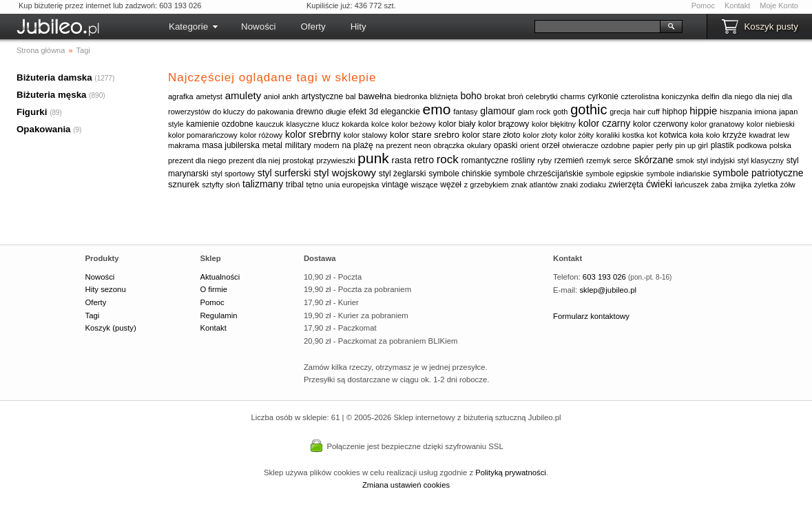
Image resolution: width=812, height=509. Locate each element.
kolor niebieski (771, 124)
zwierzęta (626, 185)
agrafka (181, 96)
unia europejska (353, 185)
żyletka (766, 185)
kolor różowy (262, 135)
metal (272, 145)
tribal (295, 185)
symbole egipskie (614, 174)
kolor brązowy (503, 124)
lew (784, 135)
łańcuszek (692, 185)
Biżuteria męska (52, 95)
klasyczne (303, 124)
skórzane (654, 160)
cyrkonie (603, 96)
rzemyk (598, 160)
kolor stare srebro (425, 135)
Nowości (258, 27)
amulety (243, 95)
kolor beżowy (414, 124)
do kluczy (229, 112)
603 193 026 (604, 277)
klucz (331, 124)
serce (622, 160)
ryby (544, 160)
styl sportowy (233, 174)
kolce (380, 124)
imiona (765, 112)
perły (665, 145)
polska (780, 145)
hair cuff (646, 112)
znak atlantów (534, 185)
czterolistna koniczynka (660, 96)
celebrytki (541, 96)
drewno (310, 112)
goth (560, 112)
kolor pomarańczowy (203, 135)
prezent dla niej (254, 160)
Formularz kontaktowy (591, 316)
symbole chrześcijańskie (538, 174)
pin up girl (691, 145)
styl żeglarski (403, 174)
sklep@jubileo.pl (608, 290)
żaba (719, 185)
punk (373, 158)
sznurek (184, 184)
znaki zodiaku (583, 185)
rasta (402, 160)
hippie (703, 111)
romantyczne (485, 160)
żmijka (741, 185)
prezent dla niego (197, 160)
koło (713, 135)
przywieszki (335, 160)
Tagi (93, 315)
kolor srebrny (313, 134)
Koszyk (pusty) (111, 328)
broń (516, 96)
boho (471, 96)
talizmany (263, 184)
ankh (291, 96)
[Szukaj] (597, 27)
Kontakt (737, 6)
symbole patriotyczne (758, 173)
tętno (315, 185)
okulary (479, 145)
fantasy (465, 112)
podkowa (751, 145)
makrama (184, 145)
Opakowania (44, 129)
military (298, 145)
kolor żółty (576, 135)
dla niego (737, 96)
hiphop (675, 112)
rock (448, 159)
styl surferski (284, 173)
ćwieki (659, 184)
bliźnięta (444, 96)
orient (530, 145)
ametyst (209, 96)
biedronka (410, 96)
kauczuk (269, 124)
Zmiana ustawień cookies (406, 485)
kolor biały (457, 124)
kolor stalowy (366, 135)
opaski (506, 145)
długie (336, 112)
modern (326, 145)
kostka (634, 135)
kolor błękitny (554, 124)
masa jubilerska (231, 145)
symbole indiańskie (678, 174)
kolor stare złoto (491, 135)
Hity (358, 27)
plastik (722, 145)
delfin (710, 96)
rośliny (523, 160)
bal (351, 96)
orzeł (550, 145)
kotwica (674, 135)
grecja (620, 112)
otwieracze (580, 145)
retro (424, 160)
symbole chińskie (460, 174)
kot (652, 135)
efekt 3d (363, 112)
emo (437, 109)
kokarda (355, 124)
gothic (589, 110)
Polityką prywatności (511, 472)
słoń (233, 185)
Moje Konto (779, 6)
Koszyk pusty (771, 27)
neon (422, 145)
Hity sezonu (106, 289)
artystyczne (322, 96)
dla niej (768, 96)
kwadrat (762, 135)
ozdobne (615, 145)
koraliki (608, 135)
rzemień (569, 160)
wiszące (425, 185)
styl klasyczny (761, 160)
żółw (788, 185)
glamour (498, 111)
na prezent (393, 145)
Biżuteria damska (54, 77)
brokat (495, 96)
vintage (395, 185)
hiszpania (736, 112)
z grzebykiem (487, 185)
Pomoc (703, 6)
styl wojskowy (345, 173)
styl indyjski (716, 160)
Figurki (32, 112)
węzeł (451, 185)
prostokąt (298, 160)
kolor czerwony (660, 124)
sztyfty (212, 185)
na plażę (357, 145)
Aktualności (220, 277)
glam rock (534, 112)
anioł (272, 96)
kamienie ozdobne (219, 124)
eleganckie (400, 112)
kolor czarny (604, 123)
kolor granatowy (718, 124)
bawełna (375, 96)
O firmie (214, 289)
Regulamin (218, 315)
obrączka (449, 145)
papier (643, 145)
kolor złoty (540, 135)
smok (685, 160)
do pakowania (270, 112)
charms (572, 96)
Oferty (313, 27)
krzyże (735, 135)
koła (696, 135)
